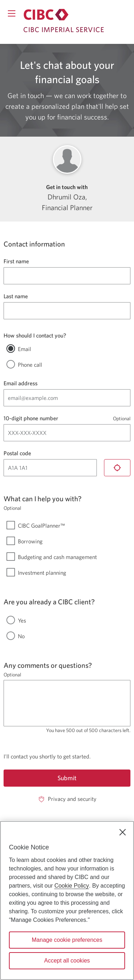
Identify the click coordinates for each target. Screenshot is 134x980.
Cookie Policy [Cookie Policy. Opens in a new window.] (72, 886)
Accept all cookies (67, 961)
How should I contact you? (35, 335)
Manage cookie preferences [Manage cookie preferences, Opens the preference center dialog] (67, 940)
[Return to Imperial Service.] (46, 15)
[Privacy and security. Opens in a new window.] (67, 799)
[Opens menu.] (12, 13)
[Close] (123, 832)
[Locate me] (117, 468)
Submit (67, 778)
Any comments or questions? (48, 665)
